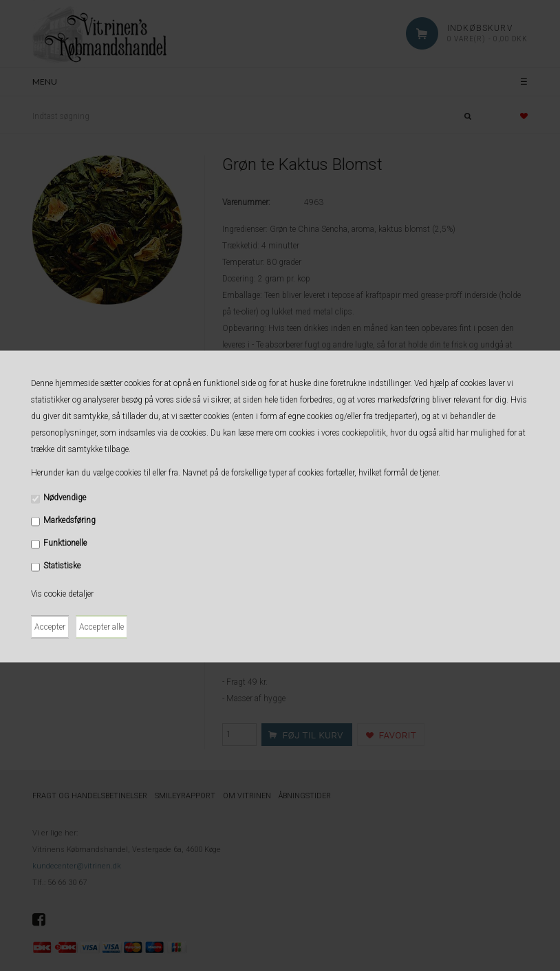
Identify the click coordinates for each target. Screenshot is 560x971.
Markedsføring (69, 520)
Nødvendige (65, 497)
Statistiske (62, 565)
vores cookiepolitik (354, 432)
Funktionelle (65, 542)
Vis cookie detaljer (62, 593)
